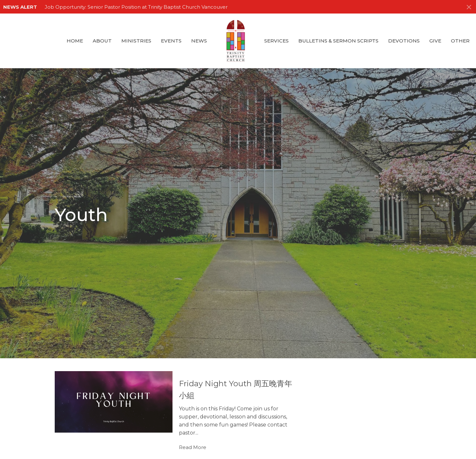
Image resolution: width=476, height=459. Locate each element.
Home (75, 41)
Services (276, 41)
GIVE (435, 41)
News (199, 41)
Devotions (404, 41)
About (102, 41)
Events (171, 41)
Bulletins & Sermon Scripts (338, 41)
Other (460, 41)
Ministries (136, 41)
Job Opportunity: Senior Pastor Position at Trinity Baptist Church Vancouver (136, 7)
